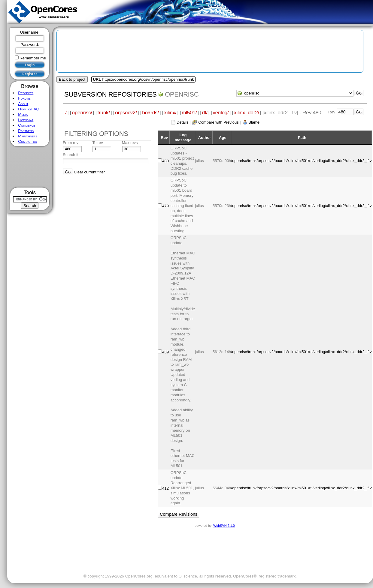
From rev (71, 143)
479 (165, 206)
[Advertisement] (30, 167)
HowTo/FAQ (29, 109)
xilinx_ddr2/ (247, 112)
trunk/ (103, 112)
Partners (26, 131)
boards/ (150, 112)
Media (23, 114)
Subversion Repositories (110, 94)
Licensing (26, 120)
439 (165, 352)
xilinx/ (170, 112)
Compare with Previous (218, 122)
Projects (26, 93)
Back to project (72, 79)
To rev (97, 143)
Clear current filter (89, 172)
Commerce (27, 125)
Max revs (130, 143)
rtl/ (205, 112)
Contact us (27, 141)
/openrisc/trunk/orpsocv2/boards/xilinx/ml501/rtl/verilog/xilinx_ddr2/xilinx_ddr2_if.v (301, 161)
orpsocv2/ (126, 112)
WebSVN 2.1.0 (224, 526)
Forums (24, 98)
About (23, 104)
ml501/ (189, 112)
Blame (254, 122)
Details (183, 122)
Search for (72, 155)
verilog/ (221, 112)
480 (165, 161)
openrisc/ (82, 112)
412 (165, 488)
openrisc (182, 94)
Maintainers (28, 136)
